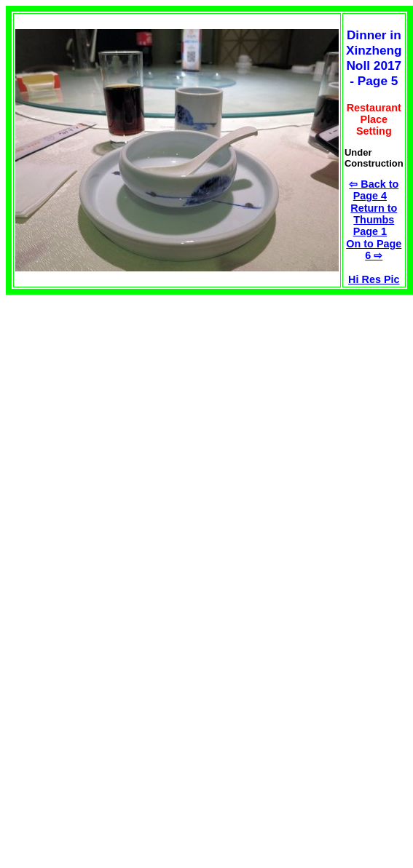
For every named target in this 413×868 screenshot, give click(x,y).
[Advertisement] (128, 397)
